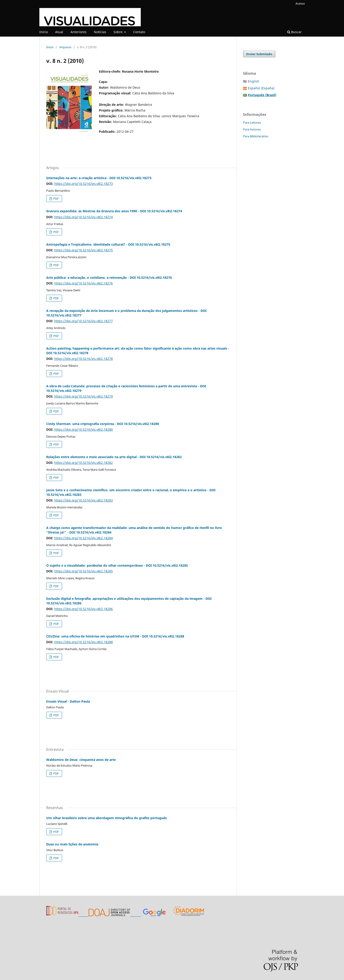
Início (44, 32)
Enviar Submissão (259, 54)
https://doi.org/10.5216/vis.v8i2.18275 (84, 250)
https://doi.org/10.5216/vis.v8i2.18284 (84, 538)
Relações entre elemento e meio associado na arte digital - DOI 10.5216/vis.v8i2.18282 (114, 457)
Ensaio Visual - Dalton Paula (68, 701)
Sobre (118, 32)
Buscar (294, 32)
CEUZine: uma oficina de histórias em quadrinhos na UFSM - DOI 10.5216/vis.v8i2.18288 (115, 636)
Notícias (100, 32)
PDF (56, 199)
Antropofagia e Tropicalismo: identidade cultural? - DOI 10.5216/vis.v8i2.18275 (108, 244)
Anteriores (79, 32)
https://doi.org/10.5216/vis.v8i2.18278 (84, 359)
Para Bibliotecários (256, 136)
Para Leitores (252, 122)
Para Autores (252, 129)
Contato (139, 32)
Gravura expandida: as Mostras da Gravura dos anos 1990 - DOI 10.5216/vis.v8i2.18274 (114, 211)
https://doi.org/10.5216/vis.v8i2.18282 (84, 463)
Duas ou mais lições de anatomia (72, 844)
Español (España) (261, 88)
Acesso (300, 3)
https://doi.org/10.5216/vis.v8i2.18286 (84, 609)
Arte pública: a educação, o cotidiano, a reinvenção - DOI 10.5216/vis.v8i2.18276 (109, 278)
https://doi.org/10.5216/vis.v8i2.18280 (84, 429)
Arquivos (65, 47)
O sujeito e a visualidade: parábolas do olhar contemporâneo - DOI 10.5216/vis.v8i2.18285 (117, 565)
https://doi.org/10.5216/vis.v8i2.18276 (84, 283)
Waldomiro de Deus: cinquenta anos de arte (81, 760)
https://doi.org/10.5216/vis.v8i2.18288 (84, 642)
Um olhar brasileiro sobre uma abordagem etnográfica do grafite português (107, 818)
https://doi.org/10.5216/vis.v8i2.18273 (84, 184)
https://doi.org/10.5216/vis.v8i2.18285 (84, 571)
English (254, 81)
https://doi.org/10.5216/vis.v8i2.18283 (84, 500)
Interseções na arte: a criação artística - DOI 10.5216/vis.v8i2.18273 (99, 178)
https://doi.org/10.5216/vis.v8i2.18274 (84, 217)
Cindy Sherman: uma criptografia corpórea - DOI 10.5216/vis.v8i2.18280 (103, 424)
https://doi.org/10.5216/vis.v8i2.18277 (84, 321)
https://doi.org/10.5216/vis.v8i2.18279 (84, 396)
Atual (59, 32)
